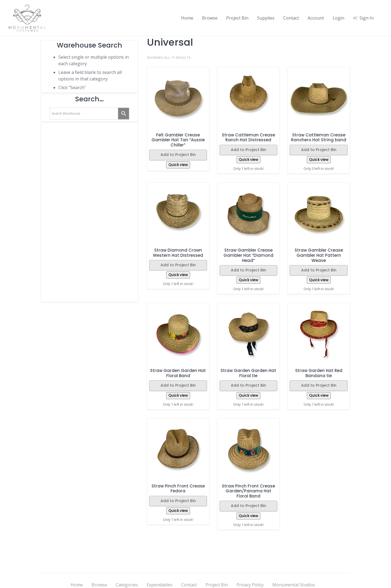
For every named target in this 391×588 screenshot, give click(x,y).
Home (187, 18)
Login (338, 18)
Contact (291, 18)
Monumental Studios (294, 585)
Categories (127, 585)
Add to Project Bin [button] (178, 155)
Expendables (160, 585)
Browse (210, 18)
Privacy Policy (250, 585)
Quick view (178, 165)
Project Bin (237, 18)
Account (316, 18)
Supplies (266, 18)
